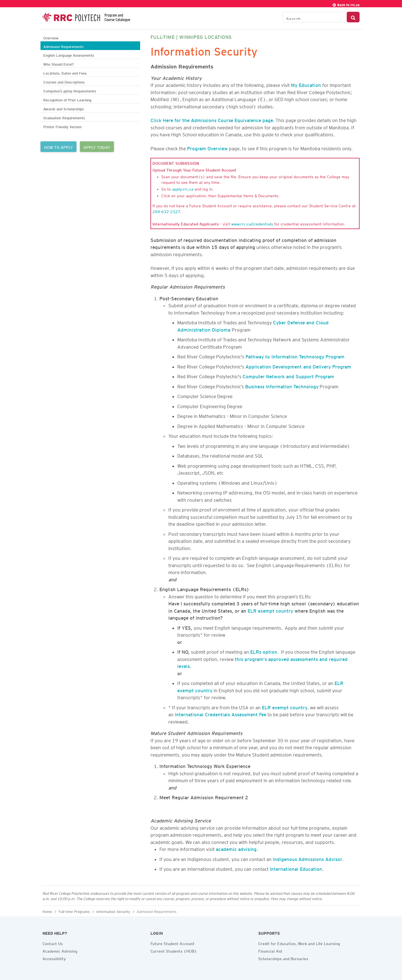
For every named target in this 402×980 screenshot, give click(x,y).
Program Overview (207, 148)
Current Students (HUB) (174, 950)
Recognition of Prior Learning (67, 99)
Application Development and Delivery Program (298, 366)
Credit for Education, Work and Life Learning (299, 943)
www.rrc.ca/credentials (252, 223)
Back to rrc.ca (346, 4)
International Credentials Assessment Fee (221, 713)
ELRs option (264, 651)
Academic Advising (60, 950)
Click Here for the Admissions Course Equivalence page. (212, 119)
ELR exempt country (270, 610)
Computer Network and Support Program (288, 375)
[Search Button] (353, 17)
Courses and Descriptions (64, 81)
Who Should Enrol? (58, 64)
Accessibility (54, 958)
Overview (51, 37)
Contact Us (53, 943)
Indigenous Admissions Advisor (308, 858)
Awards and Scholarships (64, 108)
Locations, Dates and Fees (65, 72)
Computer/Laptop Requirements (70, 90)
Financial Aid (270, 950)
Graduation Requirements (64, 117)
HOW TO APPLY (58, 147)
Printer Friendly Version (62, 126)
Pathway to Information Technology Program (295, 356)
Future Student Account (173, 943)
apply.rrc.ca (183, 188)
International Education (296, 868)
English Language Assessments (69, 55)
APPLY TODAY (97, 147)
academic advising (236, 848)
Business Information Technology (282, 386)
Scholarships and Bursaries (283, 958)
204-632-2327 (166, 211)
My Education (306, 84)
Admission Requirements (63, 46)
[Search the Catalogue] (315, 17)
